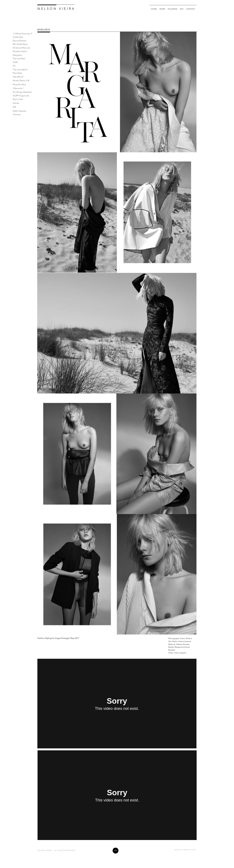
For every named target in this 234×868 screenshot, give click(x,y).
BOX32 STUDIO (190, 850)
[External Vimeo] (117, 704)
